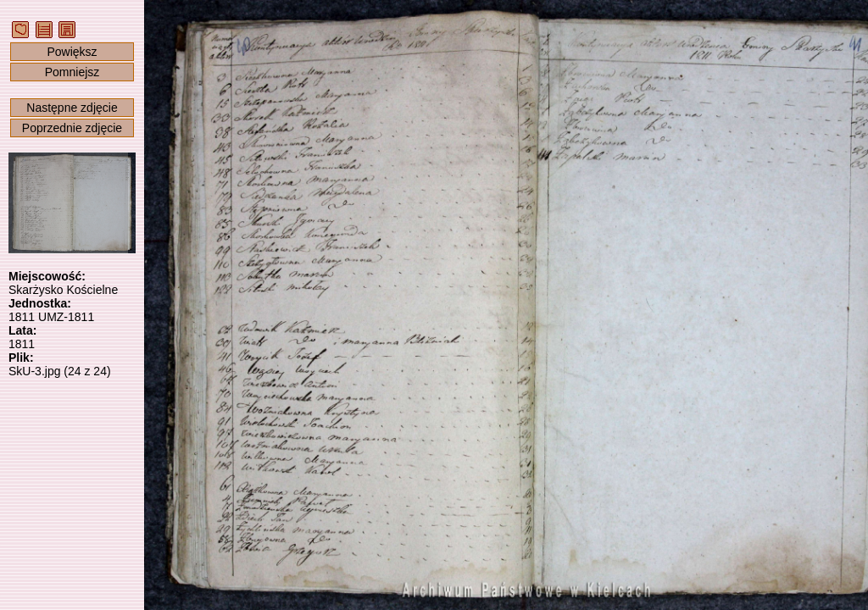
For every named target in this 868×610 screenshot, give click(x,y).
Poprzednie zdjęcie (72, 128)
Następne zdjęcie (72, 108)
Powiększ (72, 52)
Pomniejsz (72, 72)
